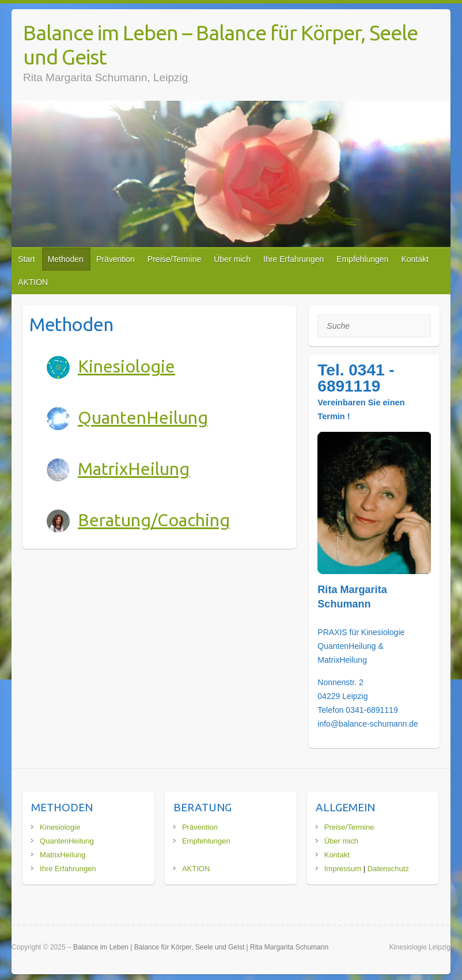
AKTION (33, 282)
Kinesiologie (126, 366)
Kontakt (414, 259)
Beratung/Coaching (154, 520)
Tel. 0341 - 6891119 (356, 378)
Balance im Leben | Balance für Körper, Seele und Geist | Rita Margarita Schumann (201, 947)
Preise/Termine (174, 259)
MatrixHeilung (134, 469)
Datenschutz (388, 869)
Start (26, 259)
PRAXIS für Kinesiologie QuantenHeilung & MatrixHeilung (361, 646)
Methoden (66, 259)
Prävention (115, 259)
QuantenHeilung (143, 417)
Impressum (343, 869)
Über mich (232, 259)
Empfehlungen (362, 259)
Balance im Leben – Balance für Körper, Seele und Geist (220, 45)
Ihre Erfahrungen (294, 259)
